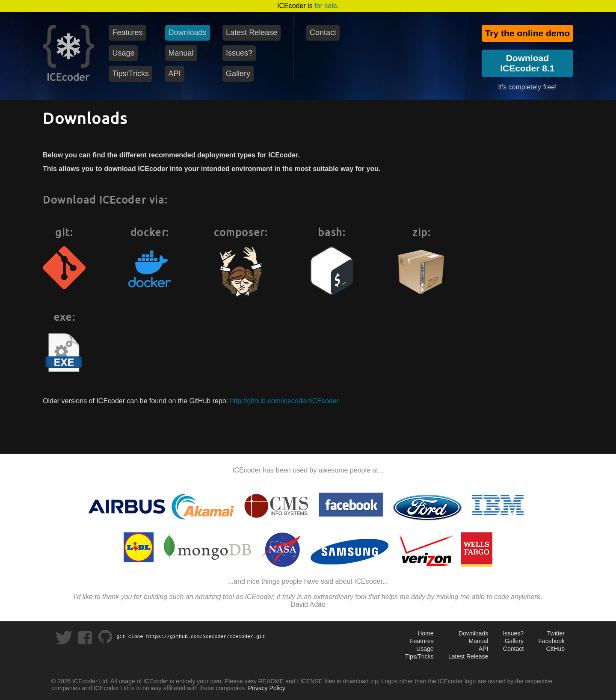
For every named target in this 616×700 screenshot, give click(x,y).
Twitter (556, 633)
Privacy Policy (267, 688)
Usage (425, 649)
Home (425, 633)
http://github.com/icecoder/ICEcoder (284, 401)
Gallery (514, 641)
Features (422, 641)
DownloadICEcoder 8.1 (527, 63)
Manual (478, 641)
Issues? (513, 633)
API (484, 649)
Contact (513, 649)
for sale (326, 6)
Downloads (473, 633)
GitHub (555, 649)
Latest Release (468, 656)
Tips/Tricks (419, 656)
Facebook (552, 641)
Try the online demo (527, 33)
